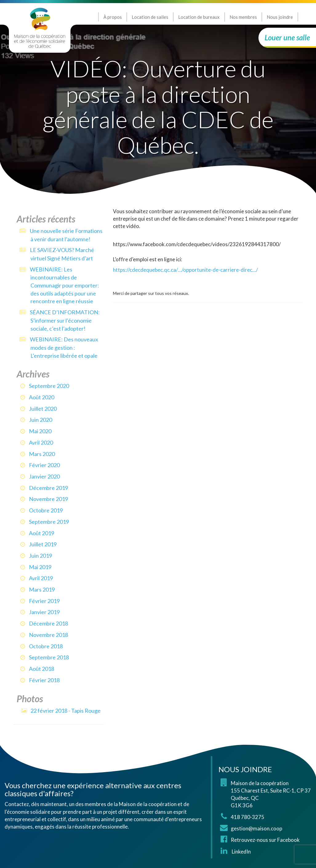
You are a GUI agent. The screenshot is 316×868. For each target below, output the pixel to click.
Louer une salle (287, 37)
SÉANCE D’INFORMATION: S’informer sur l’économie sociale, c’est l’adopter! (65, 320)
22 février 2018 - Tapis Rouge (66, 711)
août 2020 (42, 397)
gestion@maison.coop (256, 828)
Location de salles (150, 17)
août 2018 (42, 669)
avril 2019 (41, 578)
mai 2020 (40, 431)
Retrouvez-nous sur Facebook (265, 840)
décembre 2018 (48, 623)
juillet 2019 (43, 544)
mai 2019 (40, 567)
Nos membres (243, 17)
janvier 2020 (44, 476)
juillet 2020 (43, 409)
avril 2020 (41, 442)
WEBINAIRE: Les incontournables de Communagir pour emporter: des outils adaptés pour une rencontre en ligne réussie (64, 285)
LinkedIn (241, 852)
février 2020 (44, 465)
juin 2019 (40, 556)
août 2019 (42, 533)
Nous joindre (280, 17)
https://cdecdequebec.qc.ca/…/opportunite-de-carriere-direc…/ (185, 270)
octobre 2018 (46, 646)
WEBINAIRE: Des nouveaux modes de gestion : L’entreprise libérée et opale (64, 347)
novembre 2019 (48, 499)
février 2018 (44, 680)
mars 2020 (42, 454)
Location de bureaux (199, 17)
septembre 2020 (49, 386)
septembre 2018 (49, 657)
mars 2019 (42, 589)
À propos (113, 17)
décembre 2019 (48, 488)
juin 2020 (40, 420)
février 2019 (44, 601)
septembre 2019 (49, 522)
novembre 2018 (48, 635)
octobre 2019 (46, 510)
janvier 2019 (44, 612)
